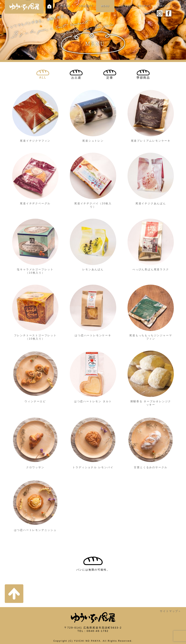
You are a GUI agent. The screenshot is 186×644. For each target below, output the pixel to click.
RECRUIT (144, 6)
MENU (105, 6)
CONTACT (164, 6)
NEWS (66, 6)
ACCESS (125, 6)
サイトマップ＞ (171, 611)
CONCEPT (86, 6)
